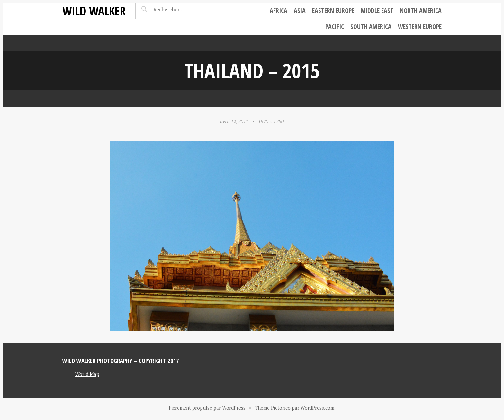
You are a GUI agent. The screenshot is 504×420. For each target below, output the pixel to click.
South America (371, 27)
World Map (87, 374)
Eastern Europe (333, 10)
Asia (300, 10)
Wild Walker (94, 11)
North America (421, 10)
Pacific (335, 27)
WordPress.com (317, 408)
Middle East (377, 10)
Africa (279, 10)
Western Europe (420, 27)
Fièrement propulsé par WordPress (207, 408)
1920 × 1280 (271, 121)
